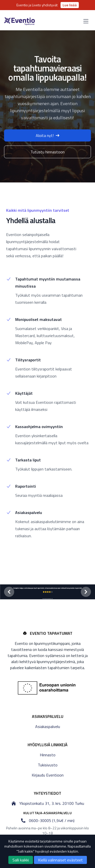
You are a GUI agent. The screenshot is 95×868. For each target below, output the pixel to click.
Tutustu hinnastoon (48, 152)
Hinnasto (48, 755)
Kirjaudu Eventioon (48, 775)
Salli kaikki (21, 860)
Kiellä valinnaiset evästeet (60, 860)
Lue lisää (70, 5)
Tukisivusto (48, 765)
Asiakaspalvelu (48, 726)
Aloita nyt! (48, 135)
